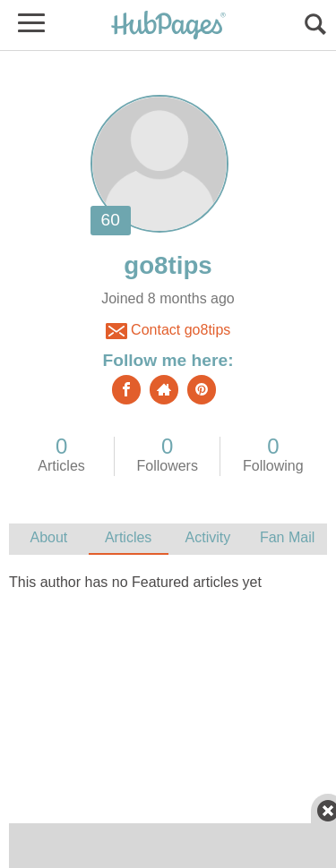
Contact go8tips (168, 331)
